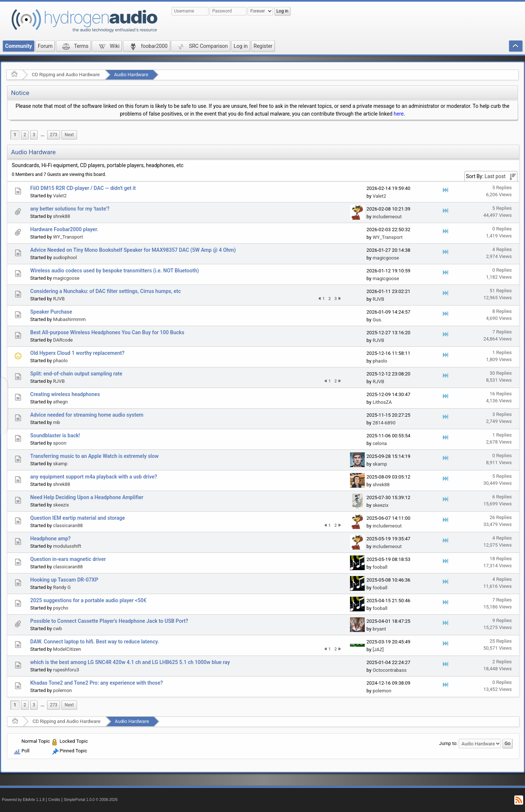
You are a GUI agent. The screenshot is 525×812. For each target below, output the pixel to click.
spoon (60, 443)
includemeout (387, 217)
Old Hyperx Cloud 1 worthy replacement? (77, 353)
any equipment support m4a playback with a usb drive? (94, 477)
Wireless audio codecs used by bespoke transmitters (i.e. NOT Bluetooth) (115, 271)
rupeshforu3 (66, 670)
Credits (54, 800)
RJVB (59, 299)
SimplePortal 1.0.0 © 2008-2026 (91, 800)
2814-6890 (384, 423)
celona (380, 443)
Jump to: (448, 743)
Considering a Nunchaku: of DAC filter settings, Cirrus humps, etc (106, 291)
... (42, 135)
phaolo (60, 361)
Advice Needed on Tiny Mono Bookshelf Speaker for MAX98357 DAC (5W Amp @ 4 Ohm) (133, 250)
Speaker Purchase (51, 312)
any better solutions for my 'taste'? (70, 209)
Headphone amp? (50, 539)
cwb (57, 629)
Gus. (377, 320)
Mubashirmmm (69, 319)
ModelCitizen (67, 649)
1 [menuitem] (15, 135)
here (399, 114)
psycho (61, 608)
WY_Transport (68, 237)
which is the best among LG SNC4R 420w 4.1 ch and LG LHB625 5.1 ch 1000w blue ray (130, 662)
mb (57, 422)
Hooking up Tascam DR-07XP (64, 580)
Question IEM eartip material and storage (78, 518)
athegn (60, 402)
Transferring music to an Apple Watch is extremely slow (94, 456)
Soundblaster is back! (55, 435)
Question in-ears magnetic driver (68, 559)
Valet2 (60, 196)
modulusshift (67, 546)
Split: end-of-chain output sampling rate (76, 374)
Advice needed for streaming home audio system (87, 415)
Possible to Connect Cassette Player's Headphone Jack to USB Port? (109, 621)
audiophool (65, 257)
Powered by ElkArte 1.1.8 (23, 800)
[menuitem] (42, 135)
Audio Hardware (131, 75)
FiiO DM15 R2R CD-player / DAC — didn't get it (83, 188)
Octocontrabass (389, 670)
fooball (380, 567)
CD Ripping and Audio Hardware (66, 75)
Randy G (62, 587)
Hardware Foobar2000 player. (64, 229)
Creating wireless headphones (65, 394)
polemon (62, 690)
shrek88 (62, 216)
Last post (495, 176)
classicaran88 (68, 525)
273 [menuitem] (53, 135)
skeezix (61, 505)
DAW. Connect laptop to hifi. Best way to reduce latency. (94, 642)
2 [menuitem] (25, 135)
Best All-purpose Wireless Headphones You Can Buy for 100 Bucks (107, 332)
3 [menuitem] (34, 135)
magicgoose (386, 258)
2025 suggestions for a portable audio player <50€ (88, 600)
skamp (60, 464)
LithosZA (382, 402)
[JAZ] (378, 649)
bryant (379, 629)
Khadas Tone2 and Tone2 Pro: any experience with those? (97, 683)
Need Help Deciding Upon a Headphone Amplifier (87, 497)
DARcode (63, 340)
